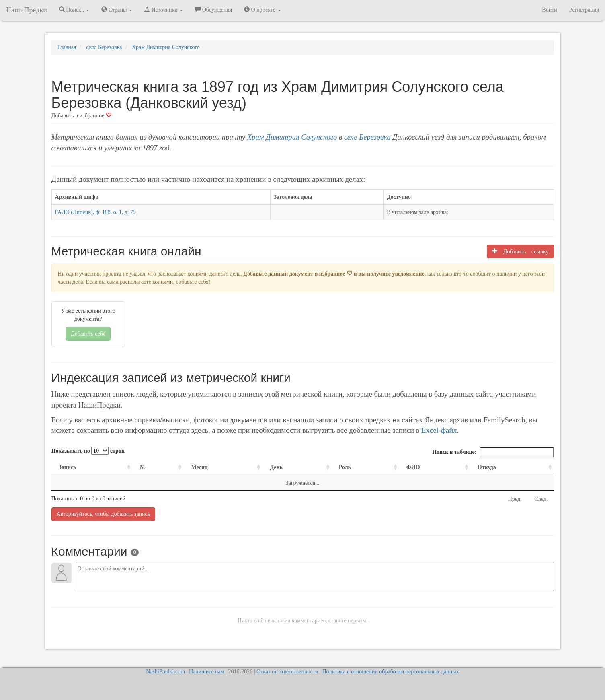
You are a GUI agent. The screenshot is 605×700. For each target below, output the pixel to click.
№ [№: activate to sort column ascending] (143, 467)
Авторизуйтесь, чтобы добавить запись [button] (104, 514)
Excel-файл (439, 430)
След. (541, 499)
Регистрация (584, 10)
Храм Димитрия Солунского (292, 137)
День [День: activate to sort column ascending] (276, 467)
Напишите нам (207, 672)
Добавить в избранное (81, 116)
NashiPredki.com (165, 672)
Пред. (515, 499)
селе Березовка (367, 137)
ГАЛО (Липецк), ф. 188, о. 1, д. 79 (95, 212)
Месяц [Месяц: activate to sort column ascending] (199, 467)
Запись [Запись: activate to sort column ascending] (68, 467)
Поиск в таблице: (493, 452)
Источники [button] (164, 10)
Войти (549, 10)
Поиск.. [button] (74, 10)
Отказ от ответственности (287, 672)
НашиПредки (27, 10)
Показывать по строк (88, 451)
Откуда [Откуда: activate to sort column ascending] (487, 467)
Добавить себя (88, 334)
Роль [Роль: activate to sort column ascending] (345, 467)
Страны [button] (117, 10)
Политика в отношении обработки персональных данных (390, 672)
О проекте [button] (262, 10)
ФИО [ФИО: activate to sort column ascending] (413, 467)
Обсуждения (213, 10)
